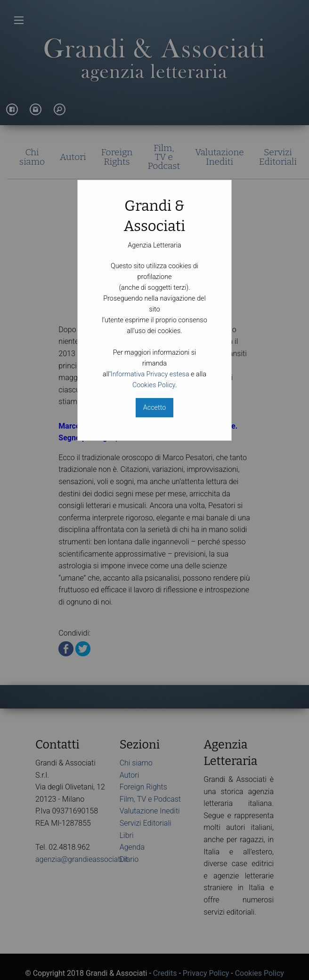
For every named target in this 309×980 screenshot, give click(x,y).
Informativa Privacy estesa (150, 374)
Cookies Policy (154, 385)
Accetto (154, 408)
